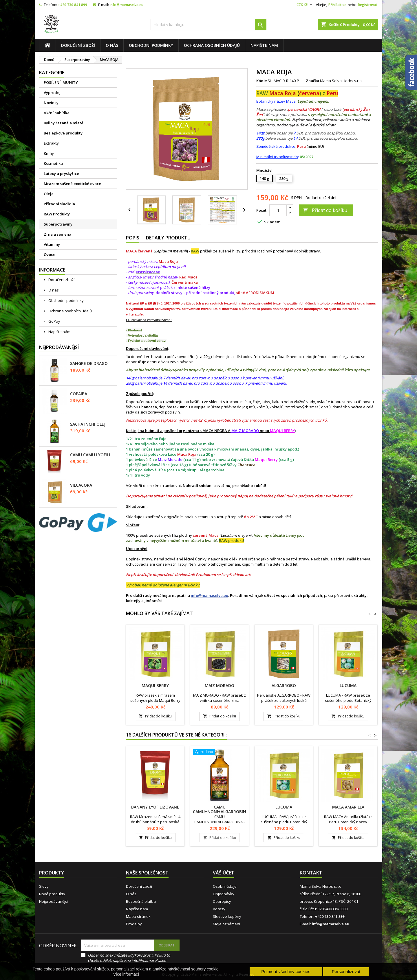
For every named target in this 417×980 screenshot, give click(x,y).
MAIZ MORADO (220, 685)
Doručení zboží (78, 45)
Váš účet (224, 873)
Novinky (51, 103)
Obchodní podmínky (151, 45)
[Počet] (278, 210)
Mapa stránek (138, 916)
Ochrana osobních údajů (212, 45)
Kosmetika (53, 163)
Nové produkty (52, 894)
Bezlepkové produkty (63, 133)
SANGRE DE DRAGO (89, 363)
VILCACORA (81, 485)
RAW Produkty (57, 214)
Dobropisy (222, 901)
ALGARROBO (284, 685)
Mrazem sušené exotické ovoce (72, 184)
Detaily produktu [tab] (168, 238)
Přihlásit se (337, 5)
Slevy (44, 886)
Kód (260, 81)
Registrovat (368, 5)
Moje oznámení (226, 924)
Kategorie (52, 73)
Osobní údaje (225, 886)
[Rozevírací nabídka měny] (305, 5)
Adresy (219, 909)
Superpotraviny (58, 224)
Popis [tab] (133, 238)
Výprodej (52, 93)
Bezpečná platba (141, 901)
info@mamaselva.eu (127, 5)
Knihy (49, 153)
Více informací (126, 974)
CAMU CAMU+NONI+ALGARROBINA (221, 809)
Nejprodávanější (53, 901)
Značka (312, 81)
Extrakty (51, 143)
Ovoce (50, 254)
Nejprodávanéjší (59, 347)
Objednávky (224, 894)
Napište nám (264, 45)
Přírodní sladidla (59, 204)
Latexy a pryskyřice (61, 174)
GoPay (54, 321)
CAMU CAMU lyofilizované (92, 455)
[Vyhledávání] (209, 25)
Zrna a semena (57, 234)
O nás (112, 45)
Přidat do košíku (325, 210)
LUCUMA (348, 685)
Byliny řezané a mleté (64, 123)
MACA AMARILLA (348, 807)
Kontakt (311, 873)
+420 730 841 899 (73, 5)
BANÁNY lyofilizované (155, 807)
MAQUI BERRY (155, 685)
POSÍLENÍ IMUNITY (61, 82)
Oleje (49, 194)
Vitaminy (52, 244)
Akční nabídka (57, 113)
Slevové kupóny (227, 916)
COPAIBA (79, 394)
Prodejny (134, 924)
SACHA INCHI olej (88, 424)
